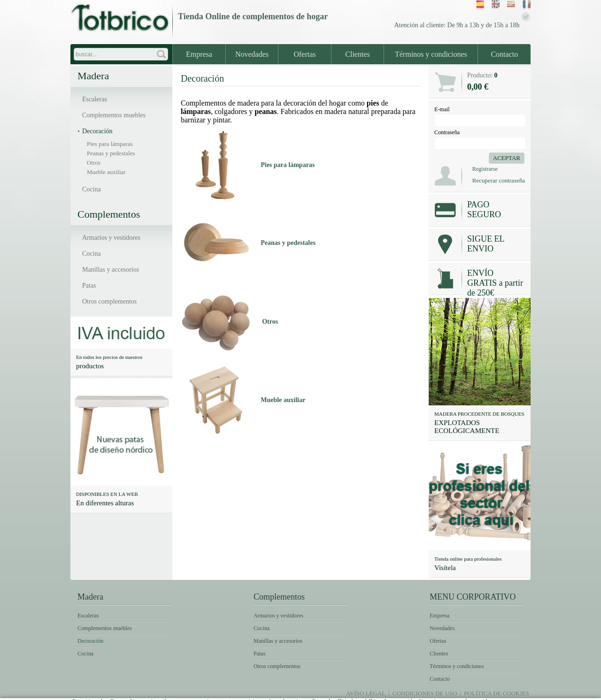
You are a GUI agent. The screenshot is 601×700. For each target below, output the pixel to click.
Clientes (357, 54)
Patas (89, 285)
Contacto (504, 54)
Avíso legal (366, 693)
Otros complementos (109, 301)
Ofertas (304, 54)
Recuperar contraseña (499, 180)
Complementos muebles (114, 115)
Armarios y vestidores (111, 238)
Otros (94, 163)
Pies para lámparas (110, 144)
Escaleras (95, 99)
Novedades (252, 54)
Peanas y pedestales (111, 153)
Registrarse (485, 169)
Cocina (92, 189)
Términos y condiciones (431, 54)
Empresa (199, 54)
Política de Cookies (497, 693)
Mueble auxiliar (106, 172)
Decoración (97, 131)
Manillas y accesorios (111, 270)
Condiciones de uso (425, 693)
